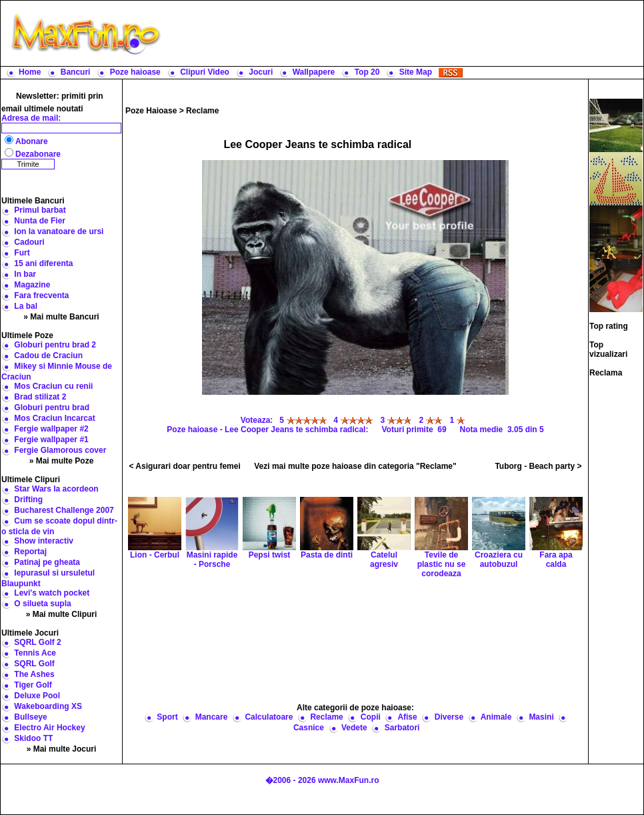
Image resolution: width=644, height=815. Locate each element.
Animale (496, 717)
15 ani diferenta (43, 263)
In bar (25, 274)
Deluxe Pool (37, 696)
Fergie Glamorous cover (60, 450)
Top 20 (367, 72)
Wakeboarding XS (48, 706)
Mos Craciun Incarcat (54, 418)
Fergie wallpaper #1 (51, 440)
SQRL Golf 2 (37, 642)
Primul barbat (40, 210)
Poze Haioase (151, 111)
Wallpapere (314, 72)
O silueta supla (42, 604)
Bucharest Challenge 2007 (64, 510)
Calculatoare (269, 717)
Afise (407, 717)
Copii (371, 717)
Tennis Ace (35, 653)
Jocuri (261, 72)
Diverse (449, 717)
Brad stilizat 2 (40, 397)
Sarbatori (402, 728)
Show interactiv (44, 541)
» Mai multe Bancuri (61, 317)
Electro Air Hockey (49, 728)
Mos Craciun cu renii (53, 386)
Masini (541, 717)
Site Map (416, 72)
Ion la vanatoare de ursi (59, 231)
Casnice (309, 728)
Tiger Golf (33, 685)
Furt (22, 253)
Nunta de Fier (40, 221)
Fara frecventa (41, 295)
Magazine (32, 285)
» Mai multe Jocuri (62, 749)
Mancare (212, 717)
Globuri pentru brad (52, 407)
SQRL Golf (34, 664)
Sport (167, 717)
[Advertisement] (356, 640)
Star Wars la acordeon (56, 489)
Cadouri (29, 242)
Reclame (202, 111)
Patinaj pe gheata (47, 562)
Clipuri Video (205, 72)
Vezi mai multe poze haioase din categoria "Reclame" (355, 466)
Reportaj (30, 552)
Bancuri (76, 72)
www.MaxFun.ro (349, 780)
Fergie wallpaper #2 (51, 429)
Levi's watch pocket (52, 593)
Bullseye (30, 717)
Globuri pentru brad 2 (55, 345)
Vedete (354, 728)
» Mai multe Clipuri (62, 614)
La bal (26, 306)
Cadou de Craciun (48, 355)
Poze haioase (135, 72)
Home (30, 72)
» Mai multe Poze (62, 461)
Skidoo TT (33, 738)
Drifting (28, 500)
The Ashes (34, 674)
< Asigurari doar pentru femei (184, 466)
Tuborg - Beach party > (538, 466)
